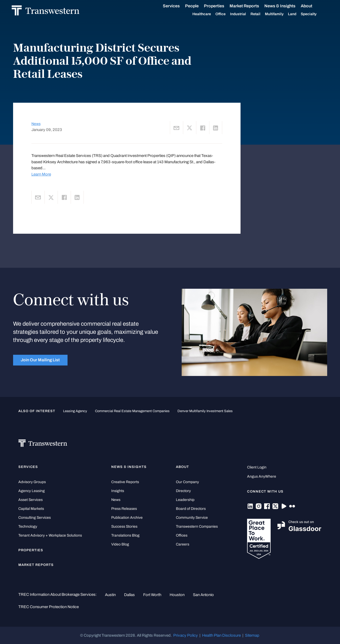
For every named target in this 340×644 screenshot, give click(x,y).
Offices (182, 535)
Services (178, 6)
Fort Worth (152, 595)
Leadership (185, 500)
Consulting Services (35, 518)
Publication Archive (127, 518)
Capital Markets (31, 509)
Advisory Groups (32, 482)
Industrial (244, 14)
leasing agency (75, 411)
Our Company (187, 482)
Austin (110, 595)
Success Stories (124, 526)
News (36, 124)
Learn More (41, 174)
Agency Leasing (32, 491)
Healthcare (208, 14)
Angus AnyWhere (262, 476)
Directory (183, 491)
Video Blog (120, 544)
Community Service (192, 518)
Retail (262, 14)
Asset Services (30, 500)
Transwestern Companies (197, 526)
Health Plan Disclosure (221, 635)
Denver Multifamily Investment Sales (205, 411)
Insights (118, 491)
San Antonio (203, 595)
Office (227, 14)
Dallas (129, 595)
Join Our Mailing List (40, 360)
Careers (183, 544)
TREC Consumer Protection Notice (49, 607)
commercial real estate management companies (132, 411)
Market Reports (251, 6)
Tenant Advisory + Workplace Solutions (50, 535)
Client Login (257, 467)
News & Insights (286, 6)
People (198, 6)
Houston (177, 595)
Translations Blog (125, 535)
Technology (28, 526)
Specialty (315, 14)
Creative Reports (125, 482)
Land (298, 14)
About (313, 6)
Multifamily (280, 14)
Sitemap (252, 635)
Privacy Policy (186, 635)
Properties (220, 6)
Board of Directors (191, 509)
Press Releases (124, 509)
